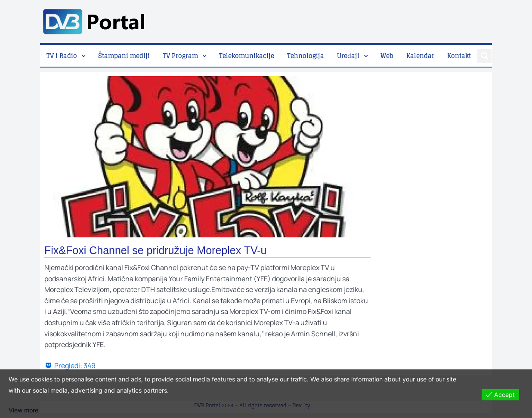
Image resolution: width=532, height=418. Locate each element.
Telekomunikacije (247, 56)
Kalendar (420, 56)
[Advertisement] (335, 20)
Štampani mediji (124, 56)
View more (23, 410)
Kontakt (459, 56)
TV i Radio (62, 56)
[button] (484, 56)
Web (387, 56)
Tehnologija (306, 56)
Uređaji (348, 56)
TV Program (180, 56)
